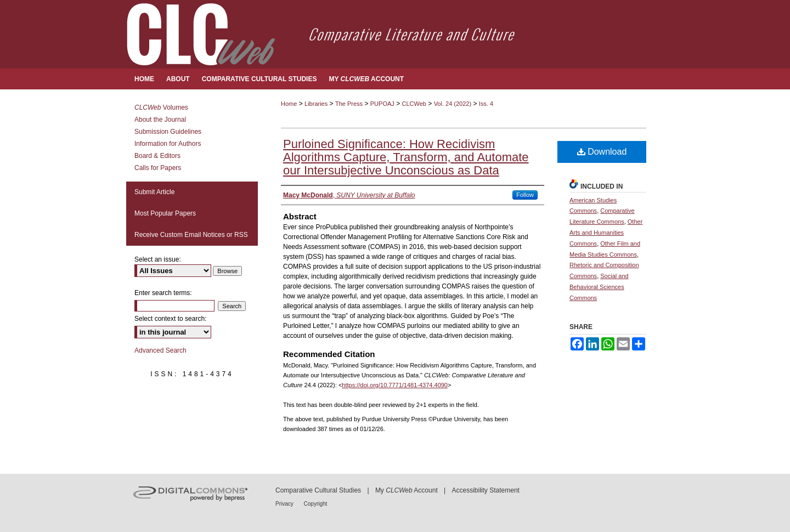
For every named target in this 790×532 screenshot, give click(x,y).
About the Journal (160, 120)
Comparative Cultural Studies (318, 490)
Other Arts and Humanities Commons (606, 233)
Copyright (316, 504)
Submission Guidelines (168, 132)
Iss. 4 (486, 104)
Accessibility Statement (486, 490)
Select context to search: (170, 319)
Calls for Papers (158, 168)
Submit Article (154, 192)
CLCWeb (414, 104)
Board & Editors (157, 156)
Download (602, 152)
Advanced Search (160, 350)
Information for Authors (168, 144)
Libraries (316, 104)
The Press (349, 104)
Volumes (161, 107)
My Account (407, 490)
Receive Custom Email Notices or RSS (191, 235)
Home (289, 104)
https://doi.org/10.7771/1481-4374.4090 (395, 385)
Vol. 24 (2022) (453, 104)
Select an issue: (158, 259)
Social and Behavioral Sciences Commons (599, 287)
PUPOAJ (382, 104)
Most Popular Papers (165, 213)
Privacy (285, 504)
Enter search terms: (163, 293)
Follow (525, 195)
